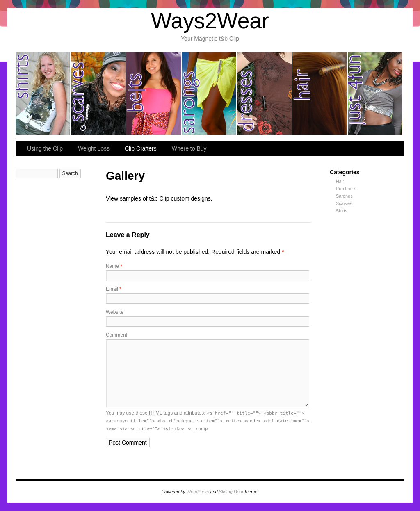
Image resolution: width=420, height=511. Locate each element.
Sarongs (344, 196)
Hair (340, 181)
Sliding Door (231, 492)
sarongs (209, 94)
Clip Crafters (141, 148)
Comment (116, 335)
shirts (43, 94)
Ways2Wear (210, 21)
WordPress (198, 492)
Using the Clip (45, 148)
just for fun (375, 94)
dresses (265, 94)
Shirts (342, 211)
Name (114, 266)
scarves (99, 94)
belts (154, 94)
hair (320, 94)
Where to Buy (189, 148)
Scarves (344, 203)
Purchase (345, 189)
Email (114, 289)
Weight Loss (94, 148)
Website (115, 312)
